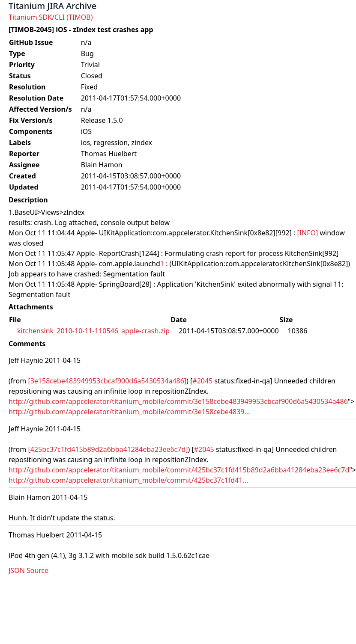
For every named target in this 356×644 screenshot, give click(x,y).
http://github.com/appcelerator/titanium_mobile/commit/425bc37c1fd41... (128, 480)
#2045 (202, 381)
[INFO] (307, 233)
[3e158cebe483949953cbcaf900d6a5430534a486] (107, 381)
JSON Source (28, 570)
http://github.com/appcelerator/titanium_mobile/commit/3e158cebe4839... (129, 412)
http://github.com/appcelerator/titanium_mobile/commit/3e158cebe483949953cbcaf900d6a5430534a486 (178, 401)
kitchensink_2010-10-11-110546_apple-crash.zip (93, 331)
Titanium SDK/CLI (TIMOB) (51, 17)
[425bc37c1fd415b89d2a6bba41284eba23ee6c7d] (108, 449)
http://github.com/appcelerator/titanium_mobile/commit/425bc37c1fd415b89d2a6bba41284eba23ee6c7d (179, 470)
